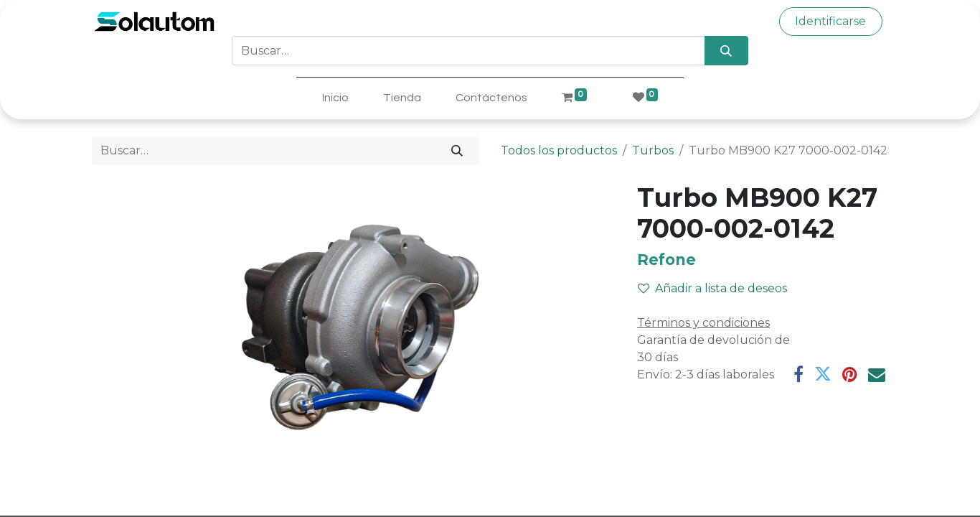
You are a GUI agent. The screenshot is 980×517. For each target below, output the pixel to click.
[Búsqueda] (726, 50)
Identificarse (830, 21)
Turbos (653, 150)
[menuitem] (335, 98)
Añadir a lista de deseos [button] (712, 288)
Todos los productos (559, 150)
